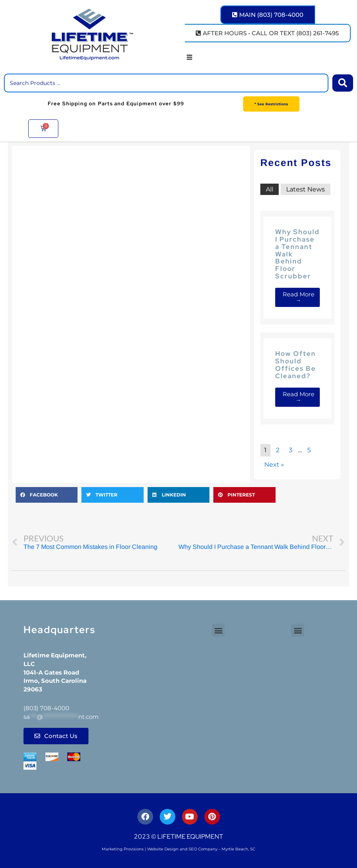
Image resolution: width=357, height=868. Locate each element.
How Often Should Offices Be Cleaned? (296, 365)
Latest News (306, 189)
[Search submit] (343, 83)
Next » (274, 465)
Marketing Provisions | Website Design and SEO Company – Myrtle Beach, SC (178, 849)
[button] (189, 57)
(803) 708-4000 (46, 708)
